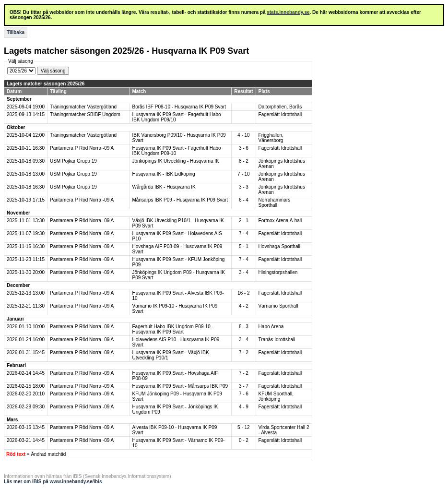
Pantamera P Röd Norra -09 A (82, 148)
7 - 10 (244, 174)
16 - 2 (244, 293)
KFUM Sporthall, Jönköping (276, 396)
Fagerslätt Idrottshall (280, 114)
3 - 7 (244, 386)
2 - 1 (244, 221)
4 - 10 (244, 135)
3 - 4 (244, 272)
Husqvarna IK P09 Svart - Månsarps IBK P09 (180, 386)
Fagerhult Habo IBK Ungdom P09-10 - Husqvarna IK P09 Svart (173, 329)
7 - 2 (244, 352)
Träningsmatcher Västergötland (83, 107)
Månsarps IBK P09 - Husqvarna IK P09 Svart (180, 200)
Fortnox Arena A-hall (280, 221)
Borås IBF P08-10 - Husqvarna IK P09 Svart (179, 107)
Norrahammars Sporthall (275, 203)
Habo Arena (271, 327)
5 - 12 (244, 427)
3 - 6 (244, 148)
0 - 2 (244, 440)
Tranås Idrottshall (277, 340)
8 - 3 (244, 327)
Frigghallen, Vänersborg (271, 138)
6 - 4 (244, 200)
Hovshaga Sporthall (279, 246)
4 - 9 (244, 407)
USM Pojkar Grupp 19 (73, 161)
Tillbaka (16, 32)
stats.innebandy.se (288, 12)
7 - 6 (244, 394)
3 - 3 (244, 187)
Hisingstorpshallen (278, 272)
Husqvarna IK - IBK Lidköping (164, 174)
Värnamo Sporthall (278, 306)
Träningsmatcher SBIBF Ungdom (85, 114)
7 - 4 (244, 233)
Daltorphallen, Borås (280, 107)
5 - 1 (244, 246)
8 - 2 (244, 161)
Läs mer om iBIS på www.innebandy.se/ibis (53, 482)
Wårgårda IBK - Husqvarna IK (164, 187)
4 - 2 (244, 306)
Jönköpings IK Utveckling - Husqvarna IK (176, 161)
